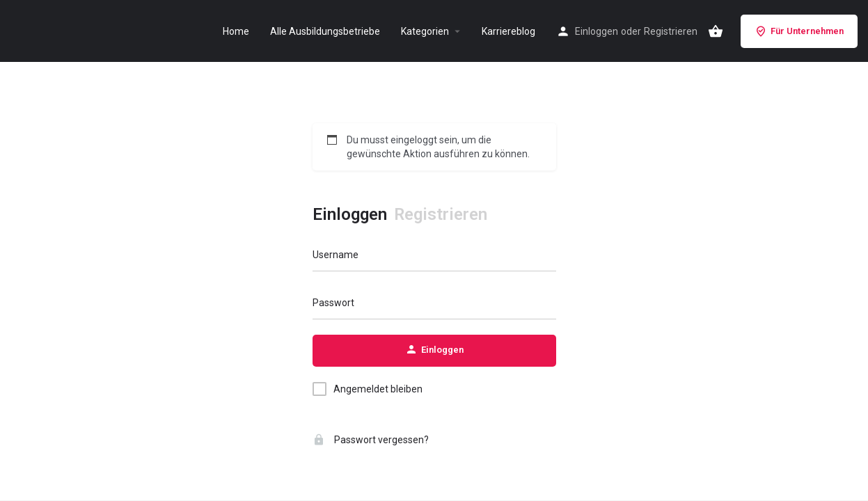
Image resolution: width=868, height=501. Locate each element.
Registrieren (671, 31)
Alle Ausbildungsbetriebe (325, 31)
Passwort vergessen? (371, 440)
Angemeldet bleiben (378, 389)
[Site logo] (25, 30)
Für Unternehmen (799, 31)
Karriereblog (508, 31)
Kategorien (425, 31)
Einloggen (597, 31)
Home (236, 31)
